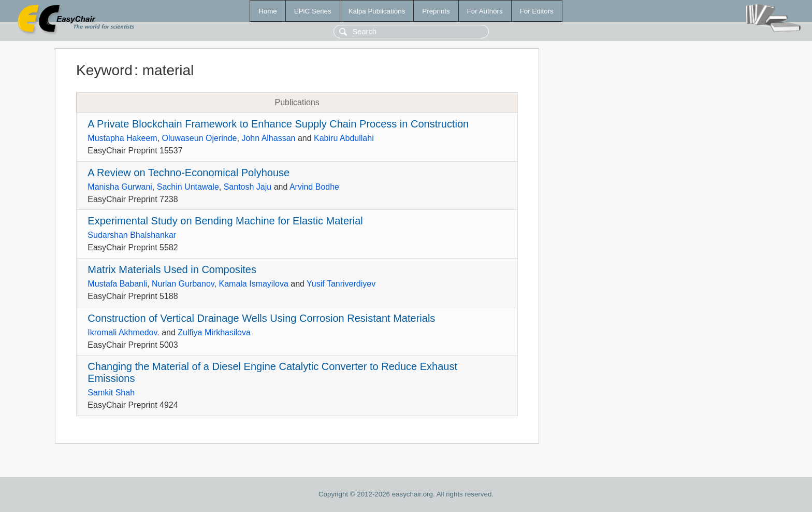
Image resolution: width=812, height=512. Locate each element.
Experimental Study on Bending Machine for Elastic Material (225, 221)
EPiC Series (313, 11)
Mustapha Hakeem (122, 138)
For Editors (537, 11)
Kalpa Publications (377, 11)
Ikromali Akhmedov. (123, 332)
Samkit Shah (111, 393)
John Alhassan (268, 138)
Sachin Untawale (188, 187)
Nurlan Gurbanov (183, 284)
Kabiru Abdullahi (344, 138)
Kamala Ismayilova (254, 284)
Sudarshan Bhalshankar (132, 235)
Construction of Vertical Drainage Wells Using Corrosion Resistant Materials (261, 318)
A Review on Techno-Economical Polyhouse (189, 173)
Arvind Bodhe (314, 187)
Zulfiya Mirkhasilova (214, 332)
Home (268, 11)
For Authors (485, 11)
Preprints (436, 11)
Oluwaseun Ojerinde (200, 138)
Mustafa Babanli (117, 284)
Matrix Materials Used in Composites (172, 269)
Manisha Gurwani (120, 187)
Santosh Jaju (248, 187)
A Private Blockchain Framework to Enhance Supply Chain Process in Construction (278, 124)
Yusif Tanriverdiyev (341, 284)
